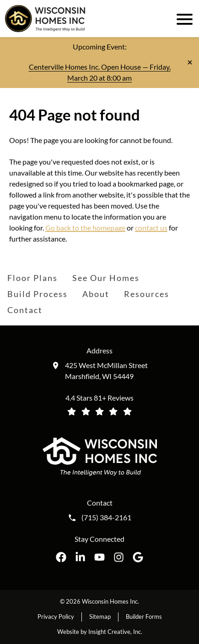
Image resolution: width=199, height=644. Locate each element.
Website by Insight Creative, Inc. (100, 632)
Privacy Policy (56, 616)
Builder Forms (144, 616)
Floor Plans (32, 278)
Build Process (38, 294)
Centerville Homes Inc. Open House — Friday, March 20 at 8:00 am (100, 72)
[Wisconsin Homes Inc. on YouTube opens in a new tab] (99, 557)
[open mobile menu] (183, 18)
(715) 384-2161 (106, 517)
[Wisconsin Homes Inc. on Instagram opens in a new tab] (119, 557)
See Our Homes (106, 278)
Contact (25, 310)
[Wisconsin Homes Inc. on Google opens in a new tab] (138, 557)
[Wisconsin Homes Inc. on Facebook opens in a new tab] (61, 557)
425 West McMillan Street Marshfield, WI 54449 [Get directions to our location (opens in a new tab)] (106, 371)
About (96, 294)
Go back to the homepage (85, 228)
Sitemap (100, 616)
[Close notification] (190, 62)
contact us (151, 228)
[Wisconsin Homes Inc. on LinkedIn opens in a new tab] (80, 557)
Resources (147, 294)
